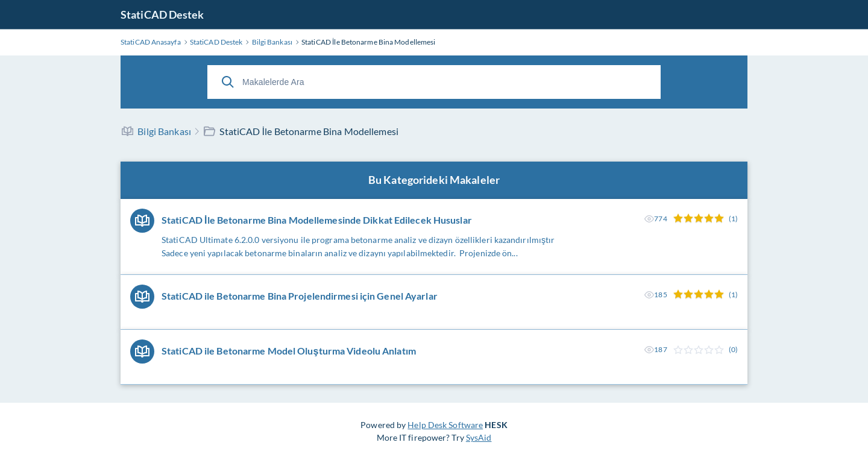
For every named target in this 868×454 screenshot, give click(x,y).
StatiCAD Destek (162, 14)
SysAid (479, 437)
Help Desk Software (445, 425)
